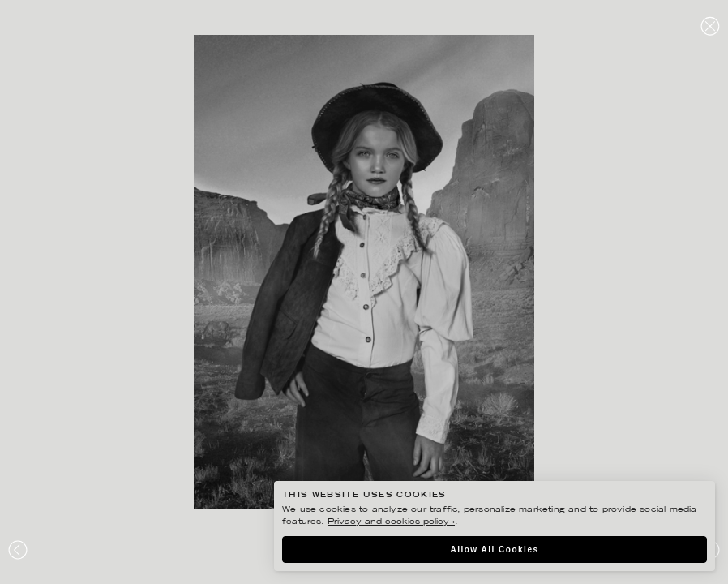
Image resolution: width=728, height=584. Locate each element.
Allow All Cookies (494, 550)
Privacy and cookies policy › (391, 522)
